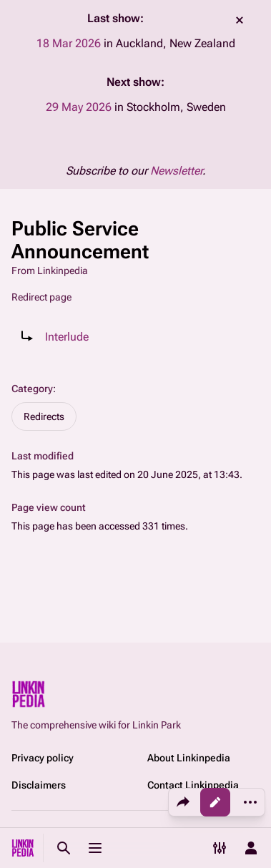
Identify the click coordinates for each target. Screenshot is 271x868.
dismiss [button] (240, 20)
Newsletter (176, 171)
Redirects (44, 416)
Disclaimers (39, 785)
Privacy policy (43, 758)
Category (32, 389)
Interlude (67, 337)
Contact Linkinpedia (193, 785)
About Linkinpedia (189, 758)
